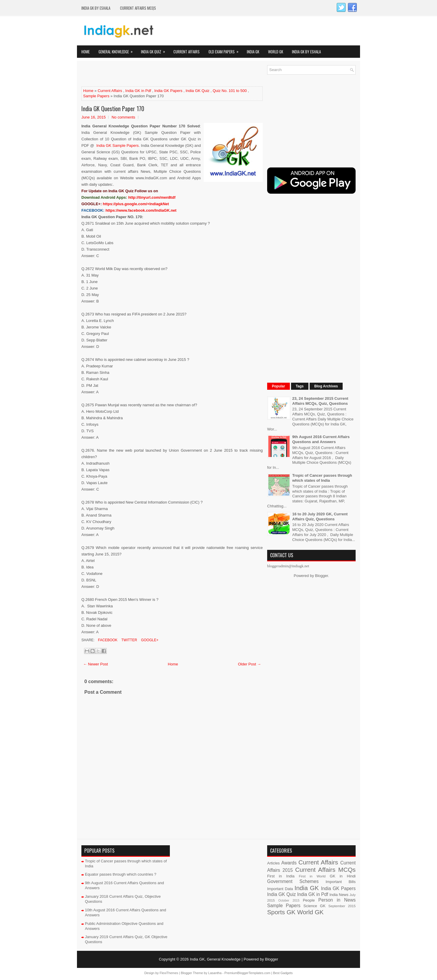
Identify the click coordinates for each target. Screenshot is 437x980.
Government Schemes (293, 881)
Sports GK (281, 912)
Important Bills (341, 882)
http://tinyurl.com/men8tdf (152, 197)
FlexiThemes (169, 973)
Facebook (107, 640)
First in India (281, 876)
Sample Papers (96, 96)
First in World (312, 876)
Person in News (337, 900)
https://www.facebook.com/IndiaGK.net (141, 210)
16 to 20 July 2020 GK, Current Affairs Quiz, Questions (320, 517)
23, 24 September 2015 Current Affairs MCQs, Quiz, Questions (320, 401)
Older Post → (249, 664)
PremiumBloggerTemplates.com (247, 973)
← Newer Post (96, 664)
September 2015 (342, 906)
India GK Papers (168, 91)
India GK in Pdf (138, 91)
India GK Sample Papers (118, 145)
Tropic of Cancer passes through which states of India (322, 478)
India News (339, 895)
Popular (279, 386)
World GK (276, 52)
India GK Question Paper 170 (113, 108)
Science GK (314, 906)
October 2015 (289, 901)
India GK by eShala (96, 8)
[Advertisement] (150, 74)
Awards (289, 863)
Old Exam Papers (225, 50)
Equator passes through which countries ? (121, 874)
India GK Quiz (155, 50)
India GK (253, 52)
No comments (123, 117)
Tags (300, 386)
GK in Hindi (343, 876)
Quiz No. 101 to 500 (230, 91)
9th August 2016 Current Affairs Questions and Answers (321, 439)
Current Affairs (187, 52)
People (309, 900)
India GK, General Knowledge (215, 959)
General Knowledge (118, 50)
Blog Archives (326, 386)
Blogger (321, 576)
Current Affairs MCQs (138, 8)
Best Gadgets (283, 973)
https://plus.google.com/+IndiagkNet (136, 204)
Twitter (129, 640)
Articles (273, 863)
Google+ (149, 640)
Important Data (280, 889)
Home (86, 52)
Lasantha (215, 973)
